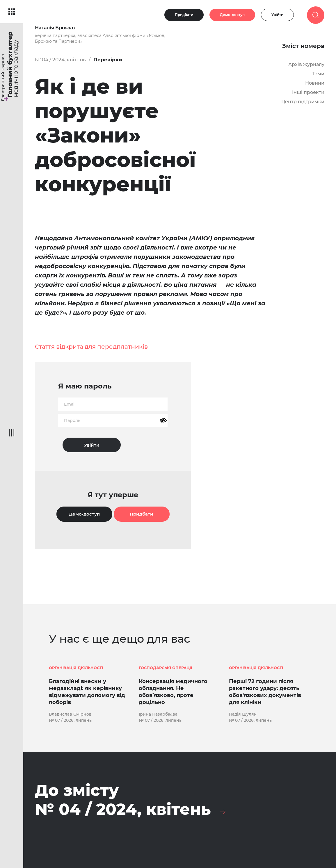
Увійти (277, 15)
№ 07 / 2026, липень (70, 720)
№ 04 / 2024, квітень (60, 60)
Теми (318, 74)
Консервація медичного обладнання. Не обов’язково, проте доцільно (173, 692)
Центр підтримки (303, 102)
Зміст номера (303, 46)
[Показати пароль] (163, 420)
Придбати (184, 15)
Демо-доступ (232, 15)
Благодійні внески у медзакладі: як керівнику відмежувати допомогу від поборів (87, 692)
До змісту (123, 800)
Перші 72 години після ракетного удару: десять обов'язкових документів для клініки (265, 692)
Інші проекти (308, 92)
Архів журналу (306, 64)
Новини (315, 83)
